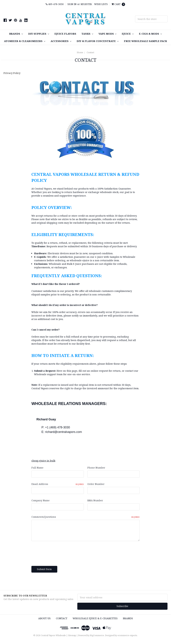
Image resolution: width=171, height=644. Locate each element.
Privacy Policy (12, 73)
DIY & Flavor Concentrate (98, 41)
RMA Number (95, 500)
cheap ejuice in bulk (43, 461)
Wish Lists (101, 4)
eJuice (128, 34)
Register (86, 4)
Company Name (40, 500)
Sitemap (72, 635)
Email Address (58, 484)
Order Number (96, 484)
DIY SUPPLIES (39, 34)
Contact (90, 52)
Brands (16, 34)
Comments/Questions (85, 517)
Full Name (37, 468)
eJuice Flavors (65, 34)
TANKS (87, 34)
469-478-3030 (55, 4)
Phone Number (96, 468)
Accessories (61, 41)
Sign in (72, 4)
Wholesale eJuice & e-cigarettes (95, 618)
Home (80, 52)
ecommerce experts (127, 635)
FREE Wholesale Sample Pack (145, 41)
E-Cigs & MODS (150, 34)
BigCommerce (97, 635)
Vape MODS (108, 34)
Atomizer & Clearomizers (25, 41)
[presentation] (57, 552)
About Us (44, 618)
